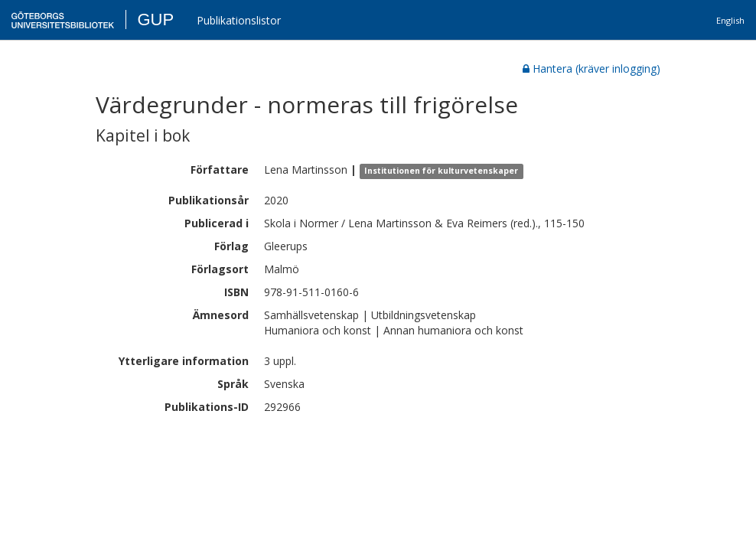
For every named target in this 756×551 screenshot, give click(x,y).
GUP (155, 20)
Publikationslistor (239, 20)
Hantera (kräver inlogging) (591, 68)
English (730, 20)
